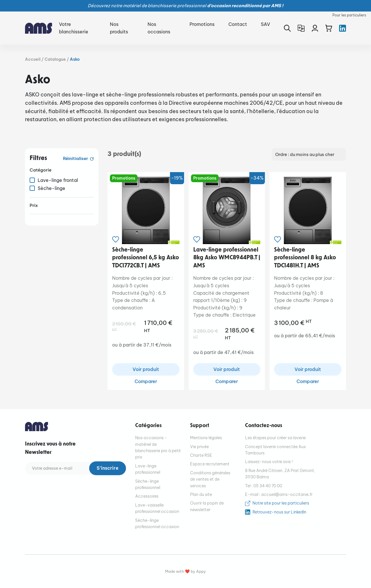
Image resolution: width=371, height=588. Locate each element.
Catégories (148, 426)
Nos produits (119, 28)
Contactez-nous (264, 426)
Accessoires (147, 496)
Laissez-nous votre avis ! (269, 462)
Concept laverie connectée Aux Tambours (276, 450)
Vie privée (199, 447)
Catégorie (41, 170)
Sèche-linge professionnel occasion (157, 524)
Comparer (146, 382)
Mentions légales (206, 438)
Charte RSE (201, 456)
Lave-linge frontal (58, 180)
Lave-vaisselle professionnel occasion (157, 508)
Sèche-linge (51, 188)
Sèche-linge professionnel (148, 484)
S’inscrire (108, 469)
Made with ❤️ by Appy (185, 572)
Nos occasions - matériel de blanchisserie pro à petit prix (158, 448)
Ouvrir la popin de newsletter (207, 507)
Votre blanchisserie (74, 28)
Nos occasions (159, 28)
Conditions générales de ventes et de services (210, 480)
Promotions (202, 24)
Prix (34, 205)
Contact (238, 24)
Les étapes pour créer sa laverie (275, 438)
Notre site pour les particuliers (281, 503)
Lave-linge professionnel (148, 469)
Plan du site (201, 495)
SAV (265, 24)
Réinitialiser (76, 158)
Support (200, 426)
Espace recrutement (210, 464)
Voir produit (146, 370)
